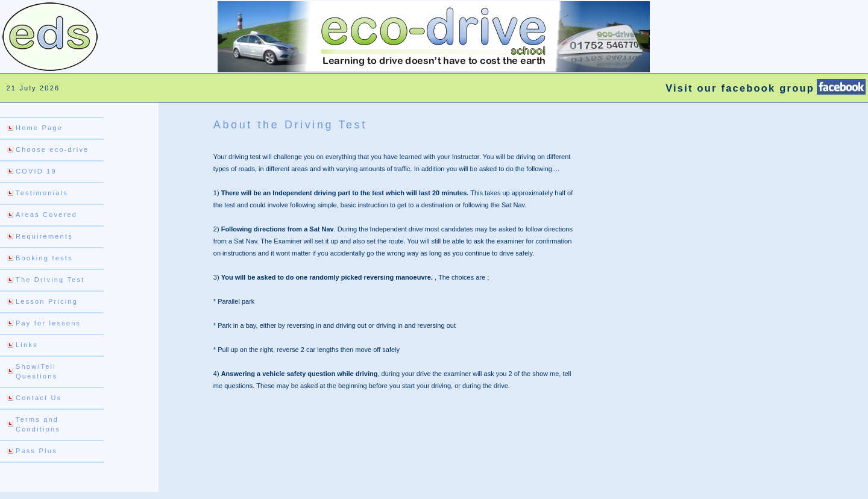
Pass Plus (36, 451)
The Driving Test (50, 280)
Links (27, 345)
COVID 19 (36, 171)
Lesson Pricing (47, 301)
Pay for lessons (48, 323)
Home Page (39, 128)
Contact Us (39, 398)
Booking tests (44, 258)
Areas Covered (46, 215)
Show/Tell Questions (36, 371)
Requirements (44, 236)
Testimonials (42, 193)
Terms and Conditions (38, 424)
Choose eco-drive (52, 149)
